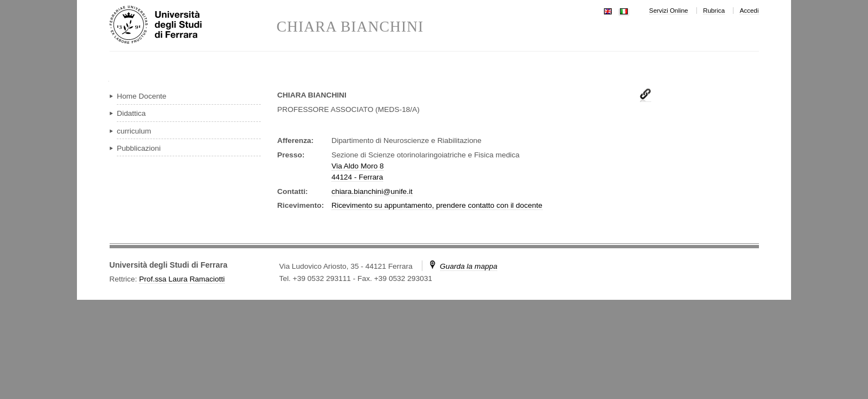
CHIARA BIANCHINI (350, 27)
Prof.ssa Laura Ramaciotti (182, 279)
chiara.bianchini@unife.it (372, 191)
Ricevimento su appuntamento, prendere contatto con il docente (437, 205)
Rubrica (714, 11)
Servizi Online (669, 11)
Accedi (749, 11)
